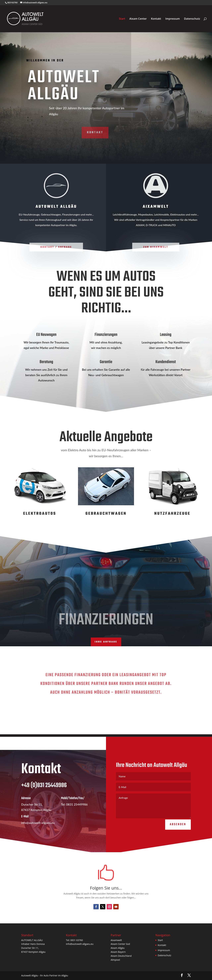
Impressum (172, 19)
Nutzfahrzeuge (172, 514)
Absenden (178, 831)
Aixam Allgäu (118, 948)
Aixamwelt (116, 940)
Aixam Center (138, 19)
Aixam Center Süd (120, 944)
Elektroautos (40, 514)
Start (122, 19)
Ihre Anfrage (106, 642)
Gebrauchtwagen (106, 514)
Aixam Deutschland (121, 956)
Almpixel (115, 960)
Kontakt (156, 19)
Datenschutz (192, 19)
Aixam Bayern (118, 952)
